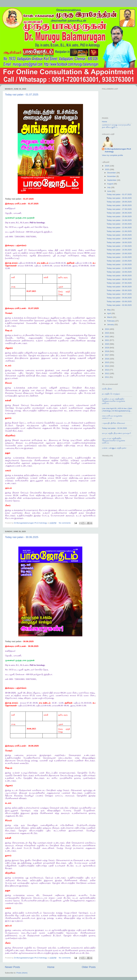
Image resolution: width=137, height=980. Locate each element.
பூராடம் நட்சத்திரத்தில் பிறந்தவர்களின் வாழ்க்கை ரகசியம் (114, 441)
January (111, 324)
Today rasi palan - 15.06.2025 (119, 253)
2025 (107, 169)
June (109, 191)
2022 (107, 337)
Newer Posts (12, 967)
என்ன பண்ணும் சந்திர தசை (114, 448)
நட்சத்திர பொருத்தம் (111, 394)
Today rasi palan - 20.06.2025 (119, 235)
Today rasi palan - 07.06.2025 (119, 283)
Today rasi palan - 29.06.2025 (119, 202)
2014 (107, 366)
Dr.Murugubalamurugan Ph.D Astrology (118, 150)
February (111, 321)
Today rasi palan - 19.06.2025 (119, 239)
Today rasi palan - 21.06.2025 (119, 231)
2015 (107, 362)
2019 (107, 348)
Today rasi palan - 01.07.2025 (22, 95)
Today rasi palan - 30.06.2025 (22, 537)
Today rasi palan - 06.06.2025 (119, 287)
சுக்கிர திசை (107, 389)
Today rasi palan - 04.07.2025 (119, 294)
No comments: (65, 523)
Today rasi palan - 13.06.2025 (119, 261)
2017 (107, 355)
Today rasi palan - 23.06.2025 (119, 224)
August (110, 184)
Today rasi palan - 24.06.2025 (119, 220)
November (112, 176)
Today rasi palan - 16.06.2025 (119, 250)
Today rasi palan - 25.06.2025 (119, 216)
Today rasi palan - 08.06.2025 (119, 279)
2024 (107, 329)
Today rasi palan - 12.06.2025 (119, 264)
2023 (107, 333)
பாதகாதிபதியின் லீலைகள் (114, 423)
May (109, 310)
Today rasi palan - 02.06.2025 (119, 305)
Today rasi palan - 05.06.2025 (119, 290)
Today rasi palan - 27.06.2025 (119, 209)
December (112, 173)
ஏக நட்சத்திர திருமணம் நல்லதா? (116, 433)
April (109, 313)
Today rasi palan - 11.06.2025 (119, 268)
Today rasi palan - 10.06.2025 (119, 272)
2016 (107, 359)
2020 (107, 344)
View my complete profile (112, 155)
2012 (107, 373)
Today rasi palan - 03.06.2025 (119, 301)
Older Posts (89, 967)
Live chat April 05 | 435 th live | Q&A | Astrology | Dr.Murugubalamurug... (117, 410)
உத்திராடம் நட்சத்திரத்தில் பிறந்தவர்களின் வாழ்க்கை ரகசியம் (114, 401)
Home (51, 967)
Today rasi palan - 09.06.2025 (119, 276)
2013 (107, 370)
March (110, 317)
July (109, 187)
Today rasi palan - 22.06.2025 (119, 228)
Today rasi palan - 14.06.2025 (119, 257)
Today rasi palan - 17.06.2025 (119, 246)
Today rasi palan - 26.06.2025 (119, 213)
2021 (107, 340)
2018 (107, 351)
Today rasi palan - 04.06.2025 (119, 298)
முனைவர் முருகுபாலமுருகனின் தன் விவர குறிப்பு (116, 126)
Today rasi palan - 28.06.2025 (119, 205)
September (112, 180)
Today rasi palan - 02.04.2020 (114, 428)
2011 (107, 377)
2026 (107, 166)
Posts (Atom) (22, 973)
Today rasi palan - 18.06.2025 (119, 242)
